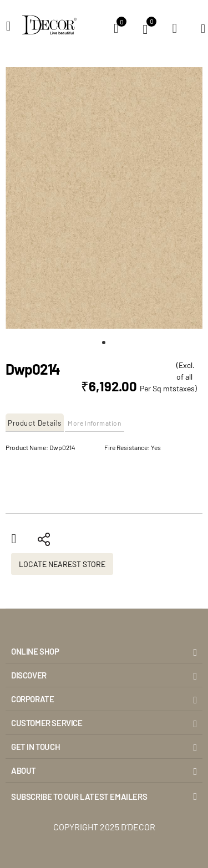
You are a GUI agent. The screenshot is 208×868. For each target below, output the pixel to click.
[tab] (35, 423)
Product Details (35, 423)
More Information (95, 423)
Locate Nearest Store (62, 564)
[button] (104, 343)
